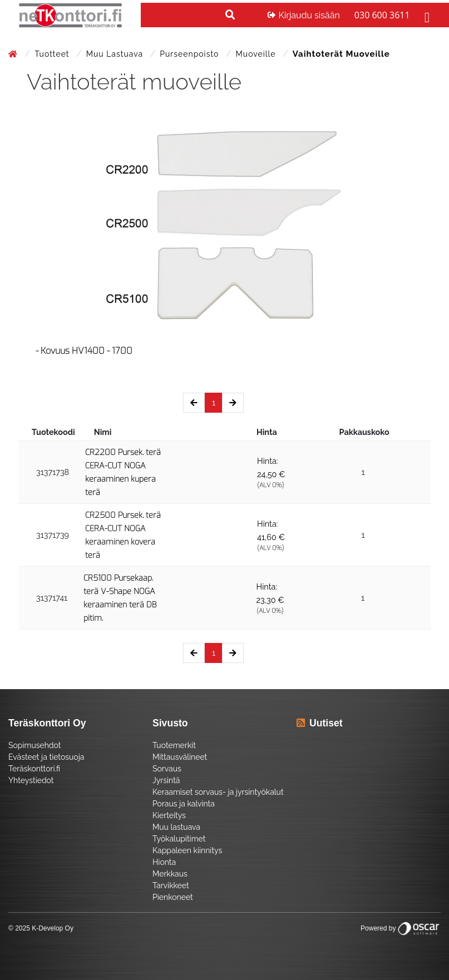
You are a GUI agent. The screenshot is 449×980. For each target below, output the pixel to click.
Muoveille (257, 54)
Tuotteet (53, 54)
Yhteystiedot (31, 780)
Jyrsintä (166, 780)
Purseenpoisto (191, 54)
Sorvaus (167, 769)
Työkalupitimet (179, 839)
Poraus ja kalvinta (184, 804)
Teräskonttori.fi (34, 769)
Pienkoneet (173, 897)
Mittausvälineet (180, 757)
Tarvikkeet (171, 885)
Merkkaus (170, 874)
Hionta (164, 862)
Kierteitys (169, 815)
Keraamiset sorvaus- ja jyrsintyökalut (218, 792)
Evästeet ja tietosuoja (46, 757)
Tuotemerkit (174, 745)
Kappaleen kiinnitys (187, 850)
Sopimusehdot (34, 745)
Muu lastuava (116, 54)
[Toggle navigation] (426, 15)
